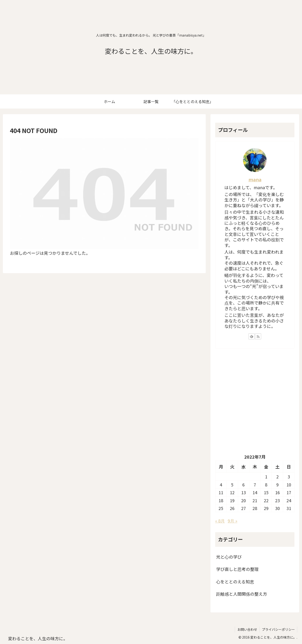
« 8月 (220, 521)
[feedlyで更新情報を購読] (252, 336)
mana (255, 179)
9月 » (233, 521)
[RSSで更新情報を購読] (258, 336)
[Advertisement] (255, 405)
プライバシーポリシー (278, 629)
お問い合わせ (247, 629)
